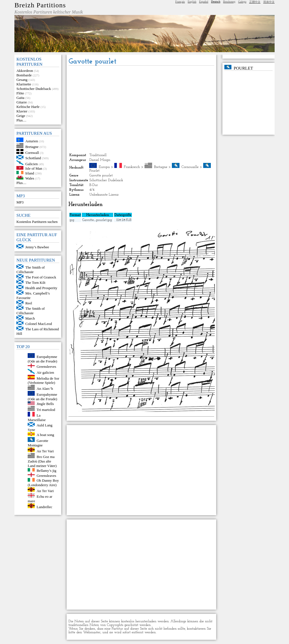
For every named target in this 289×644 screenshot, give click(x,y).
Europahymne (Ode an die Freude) (42, 359)
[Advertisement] (142, 109)
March (30, 318)
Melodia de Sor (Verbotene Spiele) (43, 380)
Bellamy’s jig (47, 470)
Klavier (22, 111)
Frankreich (132, 167)
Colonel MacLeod (39, 324)
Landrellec (45, 507)
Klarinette (24, 84)
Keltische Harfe (28, 107)
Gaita (20, 98)
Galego (242, 2)
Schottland (33, 158)
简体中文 (269, 2)
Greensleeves (46, 367)
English (192, 2)
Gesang (22, 80)
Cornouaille (190, 167)
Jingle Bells (45, 404)
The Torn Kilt (35, 283)
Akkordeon (25, 71)
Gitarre (22, 102)
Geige (21, 116)
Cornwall (32, 153)
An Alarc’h (45, 389)
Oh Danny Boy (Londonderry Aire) (43, 483)
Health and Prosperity (41, 288)
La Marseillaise (37, 418)
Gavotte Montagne (38, 443)
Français (180, 2)
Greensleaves (46, 476)
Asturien (32, 141)
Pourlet (94, 171)
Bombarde (24, 75)
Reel (29, 303)
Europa (104, 167)
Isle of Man (34, 168)
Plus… (21, 120)
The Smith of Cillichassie (30, 270)
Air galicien (45, 372)
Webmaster (92, 632)
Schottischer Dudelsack (34, 89)
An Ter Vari (45, 451)
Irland (30, 173)
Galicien (32, 164)
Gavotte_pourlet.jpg (97, 220)
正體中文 (255, 2)
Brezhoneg (229, 2)
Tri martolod (46, 409)
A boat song (45, 435)
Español (204, 2)
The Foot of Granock (41, 277)
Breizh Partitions (40, 5)
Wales (30, 178)
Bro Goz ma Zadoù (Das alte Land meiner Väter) (42, 461)
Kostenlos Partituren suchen (37, 222)
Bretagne (32, 147)
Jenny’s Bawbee (37, 247)
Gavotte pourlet (101, 175)
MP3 (20, 202)
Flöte (20, 93)
